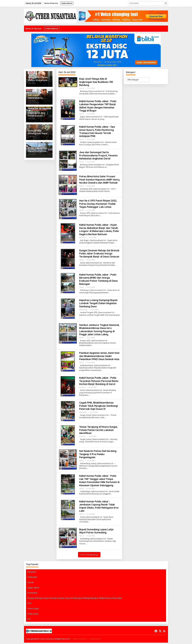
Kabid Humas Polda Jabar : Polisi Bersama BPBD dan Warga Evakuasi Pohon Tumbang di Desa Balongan (98, 281)
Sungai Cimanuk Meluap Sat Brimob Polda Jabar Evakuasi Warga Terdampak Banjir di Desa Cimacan (99, 255)
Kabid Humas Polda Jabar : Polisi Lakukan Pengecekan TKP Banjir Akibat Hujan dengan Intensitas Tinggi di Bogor (98, 106)
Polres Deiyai (33, 610)
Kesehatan (83, 414)
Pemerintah (83, 311)
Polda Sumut (33, 615)
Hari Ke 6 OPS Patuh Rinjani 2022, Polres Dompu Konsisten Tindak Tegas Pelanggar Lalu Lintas (98, 205)
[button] (166, 3)
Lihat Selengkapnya (89, 556)
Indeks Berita (95, 640)
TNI (29, 620)
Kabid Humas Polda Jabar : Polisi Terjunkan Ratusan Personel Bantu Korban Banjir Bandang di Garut (99, 382)
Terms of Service (80, 640)
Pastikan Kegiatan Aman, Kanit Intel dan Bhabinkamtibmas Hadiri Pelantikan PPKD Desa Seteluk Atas (100, 358)
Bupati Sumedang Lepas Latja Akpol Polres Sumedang (96, 532)
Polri (29, 605)
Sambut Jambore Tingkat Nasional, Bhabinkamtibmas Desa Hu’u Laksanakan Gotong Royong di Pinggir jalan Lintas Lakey (99, 331)
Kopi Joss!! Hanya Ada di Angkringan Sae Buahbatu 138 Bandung (96, 82)
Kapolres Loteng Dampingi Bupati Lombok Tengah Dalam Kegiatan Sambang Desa (99, 305)
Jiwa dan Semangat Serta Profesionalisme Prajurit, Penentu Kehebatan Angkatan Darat (99, 155)
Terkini (82, 88)
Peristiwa (82, 239)
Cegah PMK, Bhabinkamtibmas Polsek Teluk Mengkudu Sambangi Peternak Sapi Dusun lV (99, 407)
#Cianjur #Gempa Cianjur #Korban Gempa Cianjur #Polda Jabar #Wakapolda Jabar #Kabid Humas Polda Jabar (75, 599)
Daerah (31, 584)
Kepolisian (32, 573)
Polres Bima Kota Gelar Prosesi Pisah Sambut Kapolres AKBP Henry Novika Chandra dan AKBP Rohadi (98, 181)
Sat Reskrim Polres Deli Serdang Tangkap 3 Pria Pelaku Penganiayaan (98, 456)
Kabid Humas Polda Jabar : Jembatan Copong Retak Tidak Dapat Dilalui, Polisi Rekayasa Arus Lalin (99, 508)
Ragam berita (33, 589)
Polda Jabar (32, 578)
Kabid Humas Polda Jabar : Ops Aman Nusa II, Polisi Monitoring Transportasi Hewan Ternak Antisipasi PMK (97, 131)
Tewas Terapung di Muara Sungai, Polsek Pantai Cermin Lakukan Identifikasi (99, 431)
